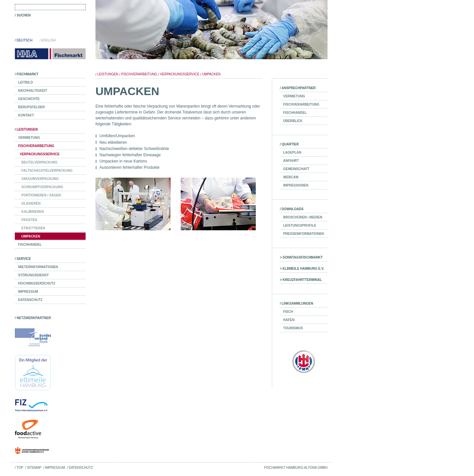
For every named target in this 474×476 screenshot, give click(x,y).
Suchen (24, 15)
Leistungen (108, 74)
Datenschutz (81, 468)
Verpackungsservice (180, 74)
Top (20, 468)
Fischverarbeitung (139, 74)
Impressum (55, 468)
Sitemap (34, 468)
